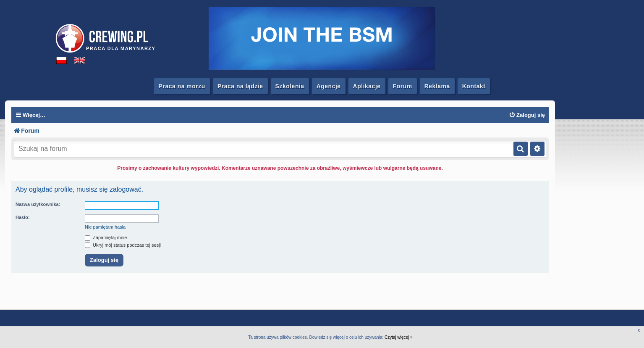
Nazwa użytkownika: (38, 204)
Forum (403, 86)
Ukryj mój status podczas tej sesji (123, 245)
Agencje (329, 86)
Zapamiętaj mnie (106, 237)
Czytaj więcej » (399, 337)
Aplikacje (367, 86)
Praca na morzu (182, 86)
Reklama (437, 86)
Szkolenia (290, 86)
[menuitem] (527, 115)
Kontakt (474, 86)
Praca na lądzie (240, 86)
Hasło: (23, 217)
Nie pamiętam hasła (105, 227)
